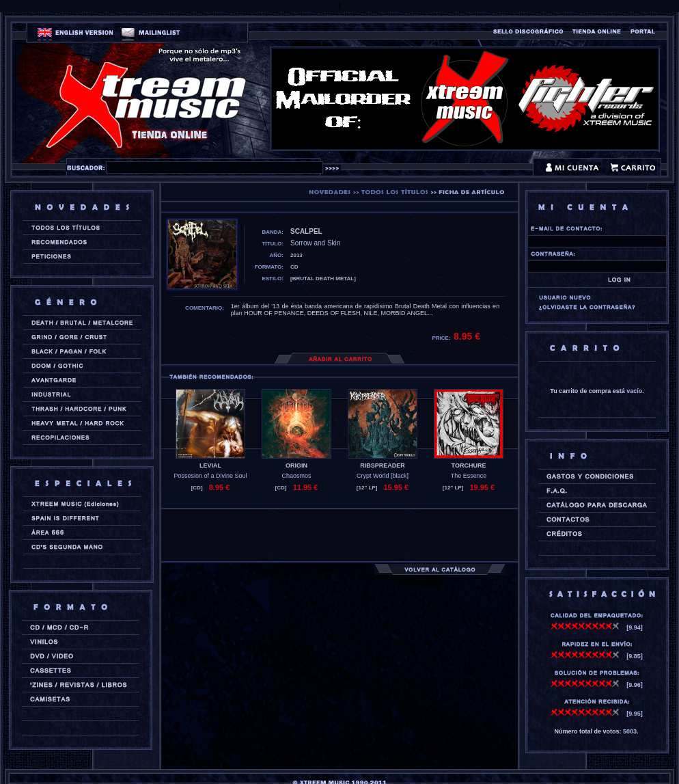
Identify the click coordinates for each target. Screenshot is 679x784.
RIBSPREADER (383, 465)
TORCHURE (469, 465)
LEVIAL (210, 465)
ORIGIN (296, 465)
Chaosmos (296, 476)
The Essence (469, 476)
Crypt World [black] (383, 476)
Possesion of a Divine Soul (210, 476)
